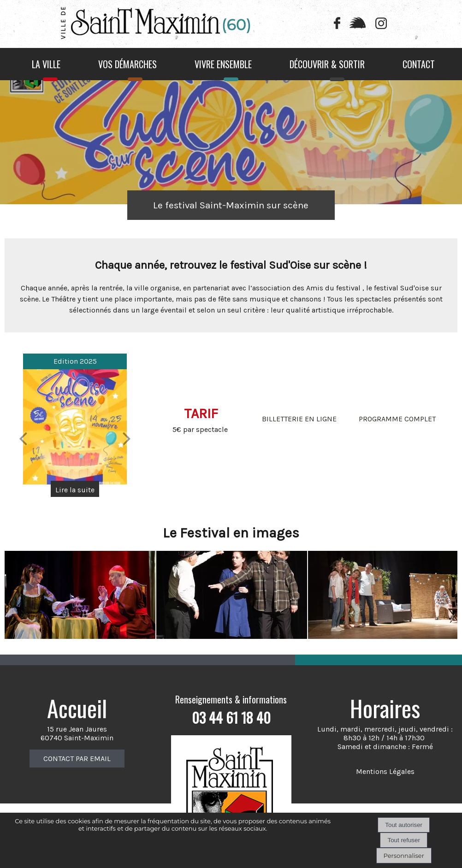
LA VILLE (46, 64)
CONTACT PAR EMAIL (77, 759)
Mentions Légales (385, 771)
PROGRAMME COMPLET (397, 419)
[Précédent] (23, 438)
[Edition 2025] (75, 427)
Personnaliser (404, 856)
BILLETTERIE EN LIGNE (299, 419)
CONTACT (419, 64)
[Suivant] (127, 438)
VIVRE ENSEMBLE (223, 64)
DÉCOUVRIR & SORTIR (327, 64)
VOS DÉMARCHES (127, 64)
